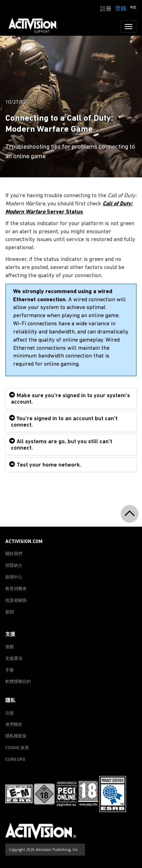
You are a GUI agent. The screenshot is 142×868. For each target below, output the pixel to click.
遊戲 (10, 647)
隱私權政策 (16, 736)
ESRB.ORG (15, 760)
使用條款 (14, 725)
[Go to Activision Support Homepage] (37, 27)
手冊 (10, 670)
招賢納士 (14, 566)
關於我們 (14, 554)
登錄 (121, 9)
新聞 (10, 612)
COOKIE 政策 (17, 748)
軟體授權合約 (18, 682)
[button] (133, 8)
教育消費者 (16, 589)
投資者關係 (16, 601)
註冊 (106, 9)
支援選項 (14, 659)
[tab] (71, 399)
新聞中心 (14, 577)
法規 (10, 713)
